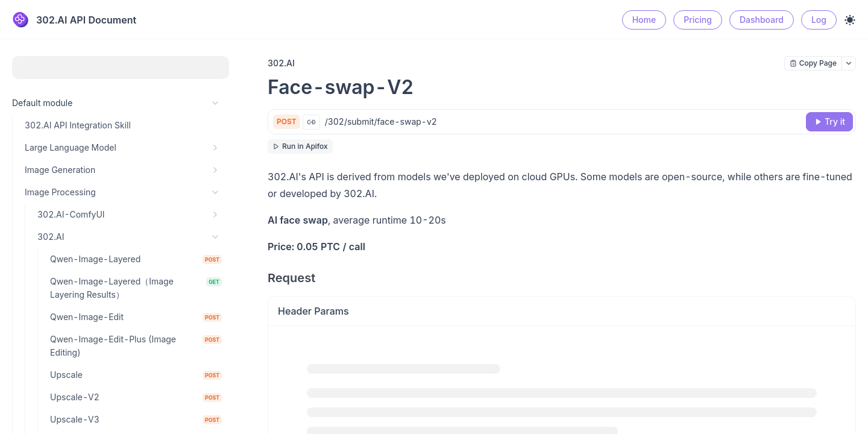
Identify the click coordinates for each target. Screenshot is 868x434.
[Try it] (829, 122)
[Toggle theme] (850, 20)
